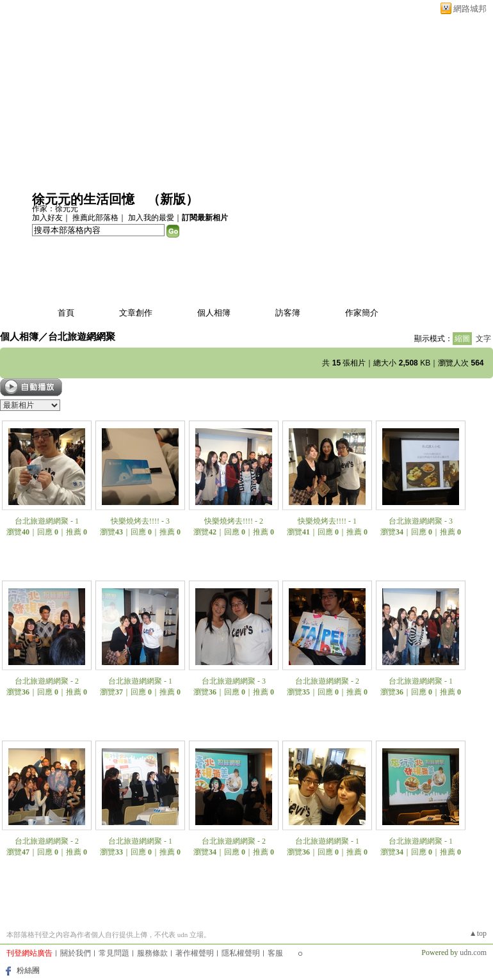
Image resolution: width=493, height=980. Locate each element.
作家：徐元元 (55, 209)
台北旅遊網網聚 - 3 (421, 521)
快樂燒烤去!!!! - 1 (327, 521)
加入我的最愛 (151, 218)
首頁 (66, 313)
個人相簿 (214, 313)
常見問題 (114, 953)
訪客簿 (288, 313)
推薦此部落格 (95, 218)
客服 (275, 953)
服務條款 (152, 953)
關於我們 (76, 953)
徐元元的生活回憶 (83, 199)
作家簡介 (362, 313)
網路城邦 (470, 9)
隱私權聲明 (241, 953)
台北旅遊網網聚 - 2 (47, 681)
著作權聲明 (195, 953)
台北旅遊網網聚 (82, 336)
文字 (483, 339)
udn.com (473, 952)
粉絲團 (28, 970)
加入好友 (47, 218)
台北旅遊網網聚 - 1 (47, 521)
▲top (478, 933)
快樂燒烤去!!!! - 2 (234, 521)
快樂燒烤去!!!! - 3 (140, 521)
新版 (173, 199)
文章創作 (136, 313)
